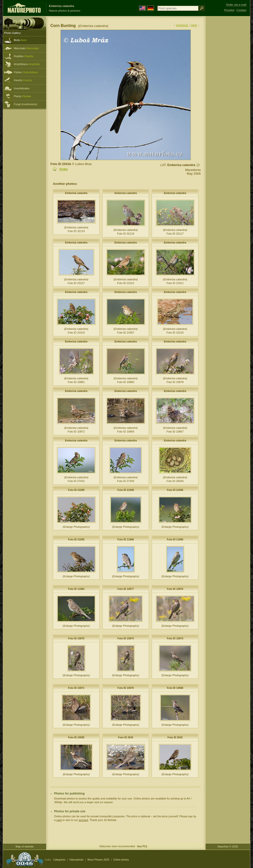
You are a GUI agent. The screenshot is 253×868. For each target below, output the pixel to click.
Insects (23, 80)
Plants (22, 96)
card (59, 820)
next (194, 25)
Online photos (121, 860)
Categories (59, 860)
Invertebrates (22, 88)
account (84, 820)
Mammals (26, 48)
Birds (20, 40)
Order (64, 169)
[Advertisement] (228, 95)
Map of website (25, 846)
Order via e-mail (236, 5)
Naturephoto (76, 860)
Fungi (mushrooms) (25, 104)
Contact (241, 10)
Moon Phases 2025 (98, 860)
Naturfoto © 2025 (228, 846)
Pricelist (229, 10)
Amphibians (27, 64)
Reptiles (24, 56)
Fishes (26, 72)
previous (182, 25)
